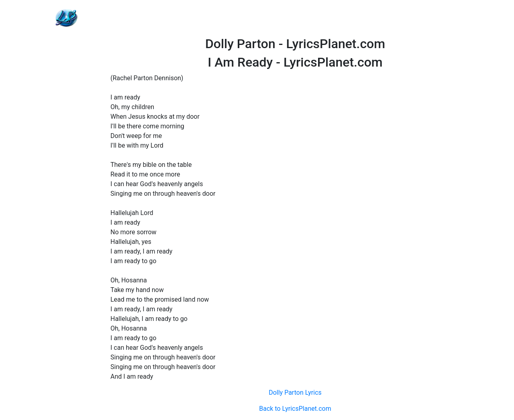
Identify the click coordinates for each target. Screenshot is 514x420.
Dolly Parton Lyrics (295, 393)
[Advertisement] (295, 18)
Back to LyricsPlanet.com (295, 409)
